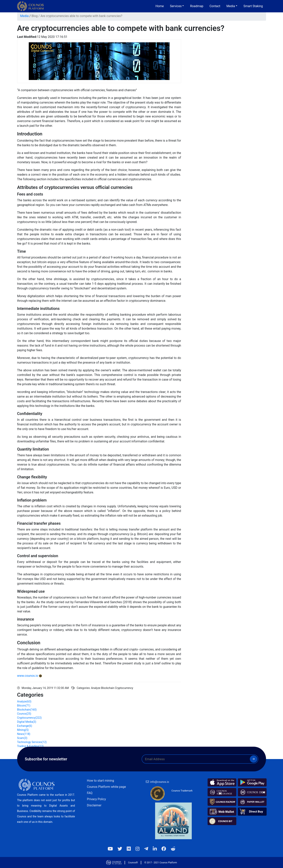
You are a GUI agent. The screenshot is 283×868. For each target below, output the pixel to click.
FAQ (90, 793)
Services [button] (176, 6)
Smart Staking (253, 6)
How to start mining (101, 781)
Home (160, 6)
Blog (35, 16)
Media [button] (231, 6)
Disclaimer (94, 805)
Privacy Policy (97, 799)
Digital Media (27, 722)
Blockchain (27, 710)
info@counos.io (160, 782)
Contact (215, 6)
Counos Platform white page (106, 787)
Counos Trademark (182, 791)
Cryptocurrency (30, 718)
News (24, 734)
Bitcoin (24, 706)
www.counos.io (28, 676)
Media (24, 16)
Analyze (24, 701)
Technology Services (32, 742)
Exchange (25, 726)
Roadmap (197, 6)
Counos (24, 714)
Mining (23, 730)
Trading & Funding (30, 746)
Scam (22, 738)
